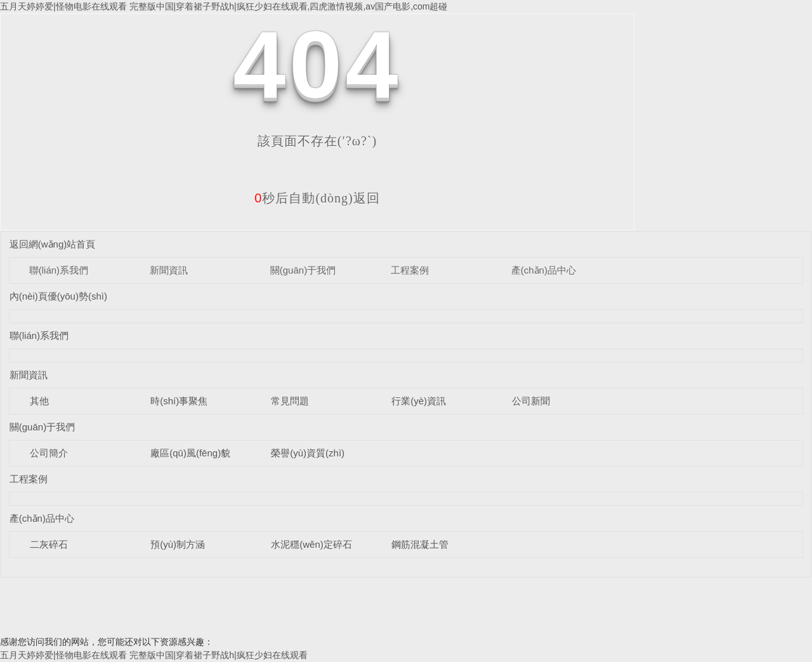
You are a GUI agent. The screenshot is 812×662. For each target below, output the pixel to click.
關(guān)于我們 (303, 270)
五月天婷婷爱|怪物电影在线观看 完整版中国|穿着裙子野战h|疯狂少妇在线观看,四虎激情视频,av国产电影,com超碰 (224, 6)
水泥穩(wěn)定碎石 (311, 544)
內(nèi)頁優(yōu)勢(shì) (58, 296)
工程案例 (410, 270)
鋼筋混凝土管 (420, 544)
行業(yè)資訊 (419, 401)
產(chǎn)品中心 (544, 270)
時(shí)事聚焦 (179, 401)
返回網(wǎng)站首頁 (53, 244)
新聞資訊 (169, 270)
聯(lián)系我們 (59, 270)
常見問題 (290, 401)
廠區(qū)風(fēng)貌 (190, 453)
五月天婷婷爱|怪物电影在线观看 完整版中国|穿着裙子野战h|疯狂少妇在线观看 (154, 655)
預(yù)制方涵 (178, 544)
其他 (39, 401)
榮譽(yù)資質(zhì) (308, 453)
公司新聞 (531, 401)
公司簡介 (49, 453)
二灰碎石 (49, 544)
